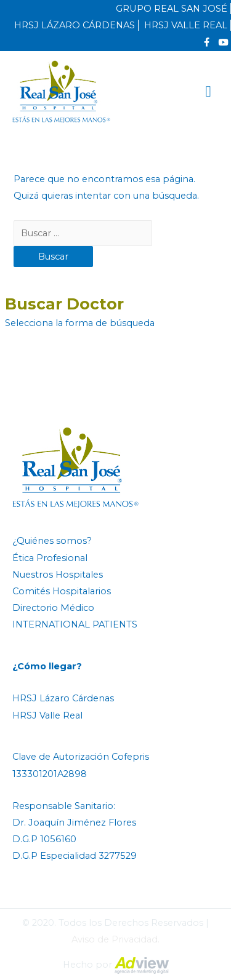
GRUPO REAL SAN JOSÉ (172, 9)
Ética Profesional (50, 558)
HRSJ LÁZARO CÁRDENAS (75, 25)
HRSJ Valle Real (47, 715)
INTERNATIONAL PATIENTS (75, 624)
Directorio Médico (53, 608)
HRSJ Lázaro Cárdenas (63, 698)
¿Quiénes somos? (52, 541)
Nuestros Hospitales (58, 575)
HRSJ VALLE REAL (186, 25)
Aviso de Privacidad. (115, 939)
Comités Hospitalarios (62, 591)
